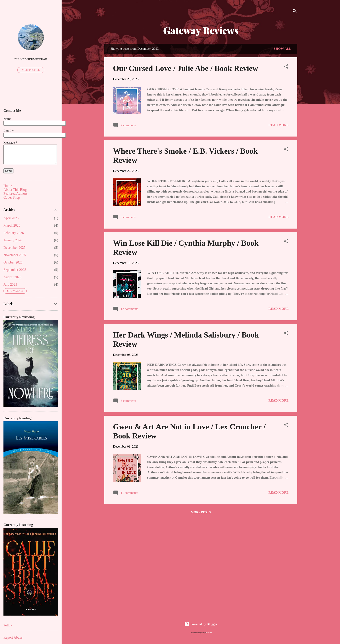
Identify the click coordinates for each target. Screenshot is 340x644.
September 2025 (15, 270)
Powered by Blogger (201, 624)
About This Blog (15, 190)
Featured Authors (16, 194)
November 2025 (15, 255)
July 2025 (10, 284)
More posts (201, 512)
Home (8, 186)
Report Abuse (13, 637)
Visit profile (31, 70)
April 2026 (11, 218)
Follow (8, 625)
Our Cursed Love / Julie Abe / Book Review (186, 68)
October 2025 (13, 262)
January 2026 (13, 240)
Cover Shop (12, 197)
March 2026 (12, 225)
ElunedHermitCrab (31, 59)
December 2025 (15, 248)
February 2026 (14, 233)
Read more (279, 125)
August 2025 (12, 277)
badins (209, 633)
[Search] (295, 12)
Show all (283, 49)
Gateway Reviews (201, 30)
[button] (286, 67)
